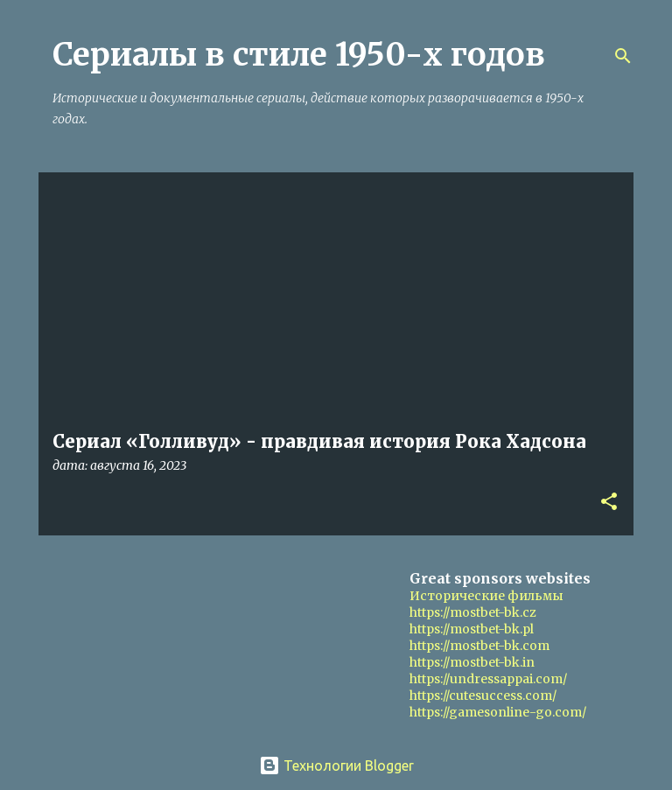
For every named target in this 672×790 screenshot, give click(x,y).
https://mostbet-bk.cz (473, 612)
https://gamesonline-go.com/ (498, 712)
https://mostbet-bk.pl (472, 629)
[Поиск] (623, 56)
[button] (609, 503)
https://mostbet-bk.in (472, 662)
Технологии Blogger (336, 766)
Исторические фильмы (486, 596)
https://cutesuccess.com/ (483, 696)
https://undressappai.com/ (488, 679)
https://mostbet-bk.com (479, 646)
